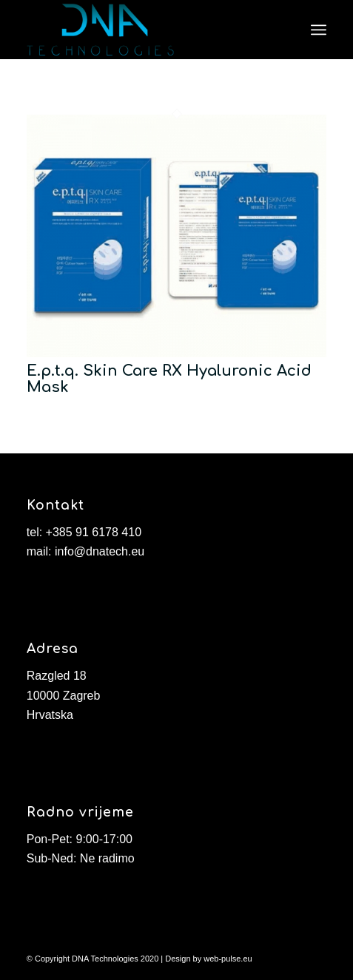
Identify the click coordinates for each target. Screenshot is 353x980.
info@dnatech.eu (100, 551)
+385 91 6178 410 (94, 532)
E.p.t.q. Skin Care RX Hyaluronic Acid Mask (169, 379)
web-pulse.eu (228, 959)
